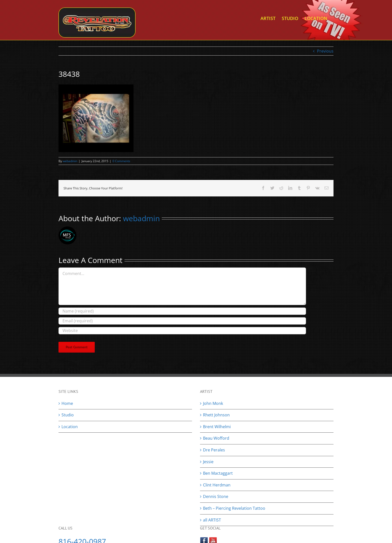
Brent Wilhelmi (217, 427)
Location (70, 427)
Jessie (208, 462)
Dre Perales (214, 450)
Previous (325, 51)
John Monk (213, 403)
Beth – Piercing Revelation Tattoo (234, 508)
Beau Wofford (216, 438)
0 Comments (121, 161)
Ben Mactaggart (218, 473)
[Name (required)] (182, 311)
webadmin (70, 161)
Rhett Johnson (216, 415)
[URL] (182, 331)
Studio (68, 415)
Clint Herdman (217, 485)
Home (67, 403)
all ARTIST (212, 520)
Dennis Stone (216, 496)
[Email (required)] (182, 321)
